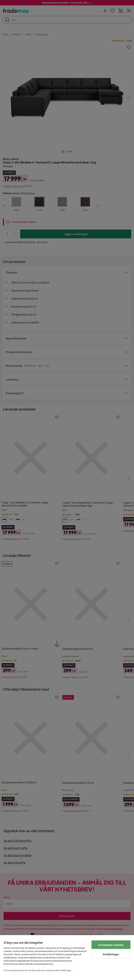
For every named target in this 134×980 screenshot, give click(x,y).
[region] (67, 958)
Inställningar (111, 954)
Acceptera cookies (111, 945)
